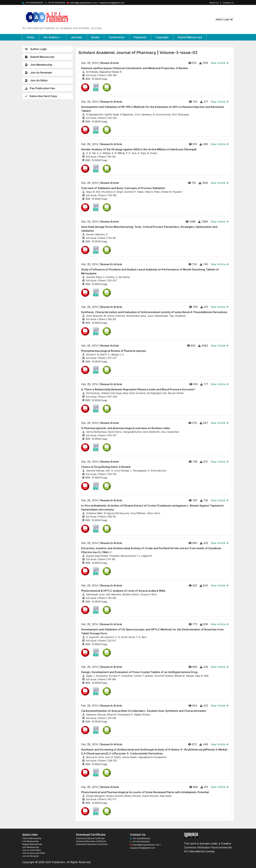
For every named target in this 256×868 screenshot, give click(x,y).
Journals (76, 37)
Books (95, 37)
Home (31, 37)
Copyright (162, 37)
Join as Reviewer (30, 856)
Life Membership (30, 841)
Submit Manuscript (190, 37)
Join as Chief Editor (32, 850)
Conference (117, 37)
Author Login (224, 19)
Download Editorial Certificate (90, 838)
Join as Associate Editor (34, 853)
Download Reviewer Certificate (91, 841)
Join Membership (31, 847)
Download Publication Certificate (92, 844)
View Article (220, 63)
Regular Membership (32, 844)
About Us (214, 3)
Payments (140, 37)
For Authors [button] (52, 37)
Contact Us (228, 3)
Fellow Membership (32, 838)
